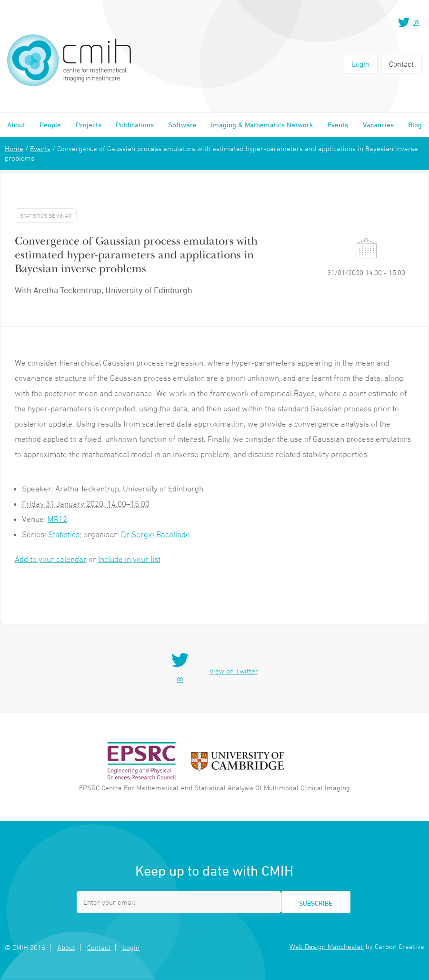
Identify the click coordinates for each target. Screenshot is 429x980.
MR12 (57, 519)
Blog (415, 125)
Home (14, 148)
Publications (135, 125)
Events (338, 125)
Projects (89, 125)
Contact (401, 64)
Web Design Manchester (327, 946)
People (50, 125)
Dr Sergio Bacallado (155, 534)
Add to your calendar (51, 559)
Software (182, 125)
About (16, 125)
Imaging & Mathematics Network (262, 125)
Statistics (64, 534)
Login (361, 64)
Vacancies (378, 125)
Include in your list (129, 559)
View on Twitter (234, 671)
